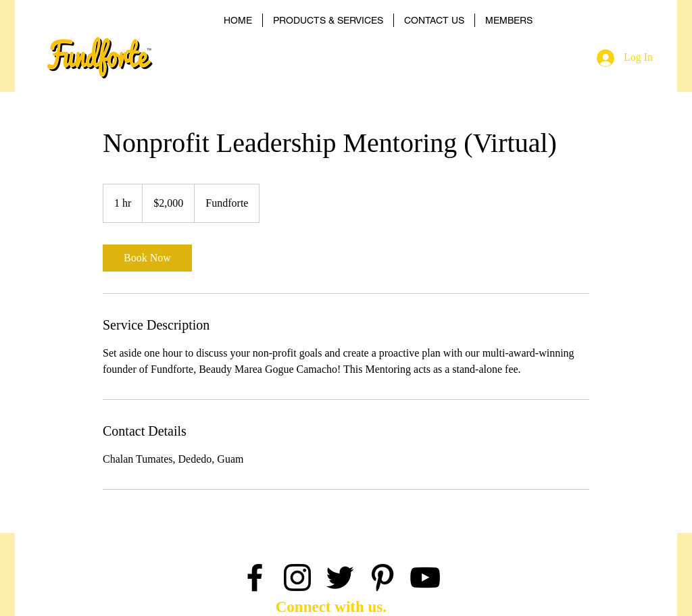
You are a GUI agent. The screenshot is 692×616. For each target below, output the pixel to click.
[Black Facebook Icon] (255, 577)
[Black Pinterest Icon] (382, 577)
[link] (147, 258)
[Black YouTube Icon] (425, 577)
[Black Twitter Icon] (340, 577)
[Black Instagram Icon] (297, 577)
